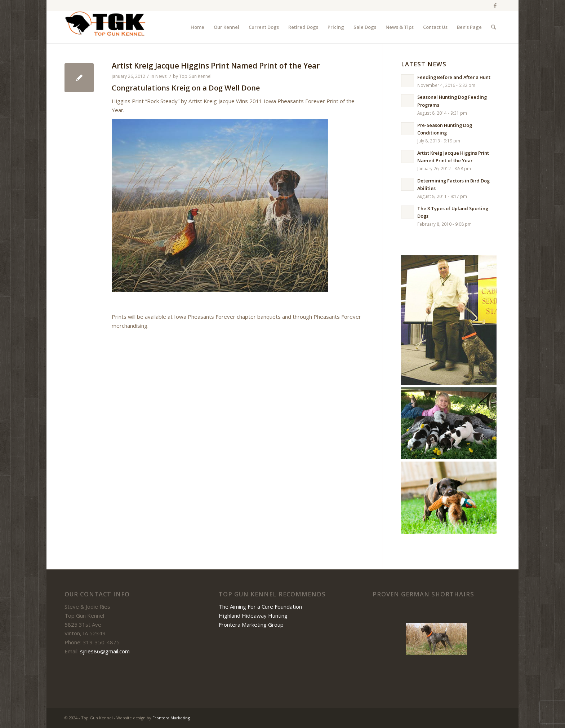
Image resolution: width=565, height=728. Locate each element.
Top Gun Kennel (195, 76)
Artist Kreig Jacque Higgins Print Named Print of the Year (216, 66)
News (161, 76)
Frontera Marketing (171, 718)
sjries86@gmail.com (105, 651)
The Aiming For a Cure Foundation (260, 606)
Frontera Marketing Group (251, 625)
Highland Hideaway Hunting (253, 616)
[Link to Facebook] (495, 5)
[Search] (493, 27)
